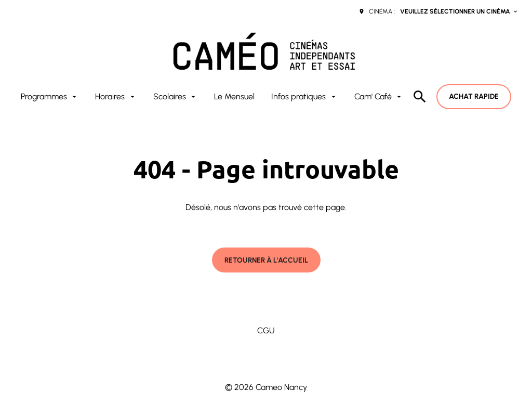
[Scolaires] (175, 97)
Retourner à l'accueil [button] (266, 260)
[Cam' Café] (379, 97)
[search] (420, 97)
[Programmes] (50, 97)
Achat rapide (474, 96)
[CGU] (266, 331)
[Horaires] (116, 97)
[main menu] (212, 97)
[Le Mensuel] (234, 97)
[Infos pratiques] (304, 97)
